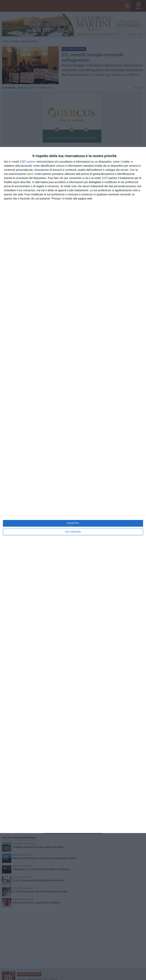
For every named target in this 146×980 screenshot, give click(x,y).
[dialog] (73, 490)
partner (31, 162)
